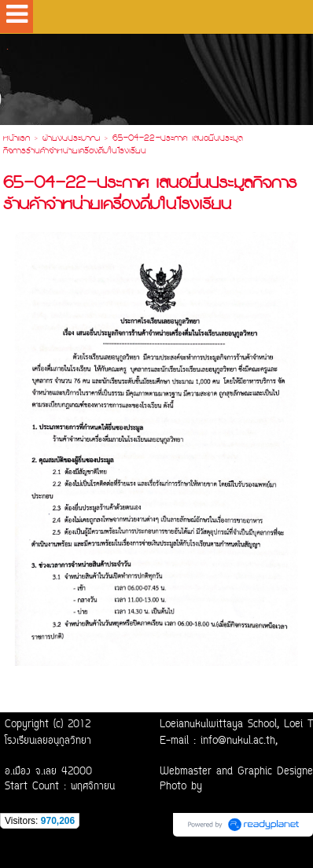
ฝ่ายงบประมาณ (71, 139)
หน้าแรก (17, 139)
